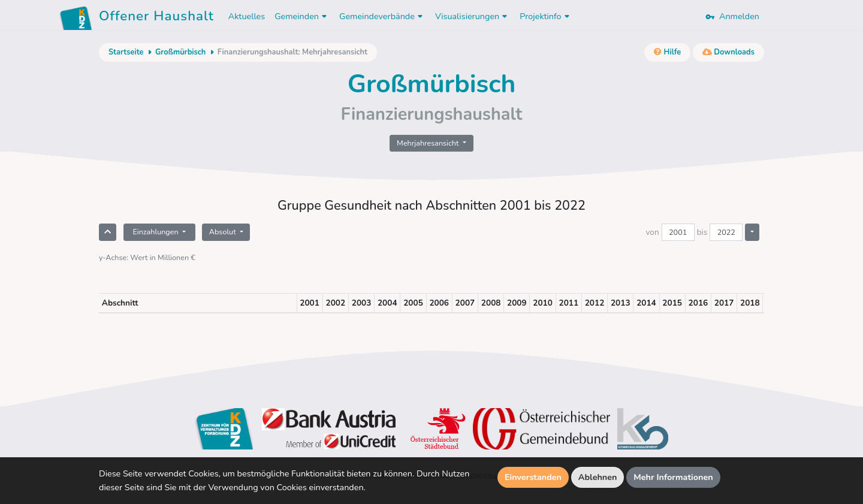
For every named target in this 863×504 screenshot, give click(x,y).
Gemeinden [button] (302, 16)
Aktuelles (247, 16)
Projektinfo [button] (546, 16)
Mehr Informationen (673, 477)
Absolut (224, 232)
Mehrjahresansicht (429, 143)
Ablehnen (598, 477)
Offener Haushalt (156, 18)
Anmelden (732, 16)
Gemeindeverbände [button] (382, 16)
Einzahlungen (156, 232)
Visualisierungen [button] (473, 16)
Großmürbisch (180, 52)
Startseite (126, 52)
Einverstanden (533, 477)
